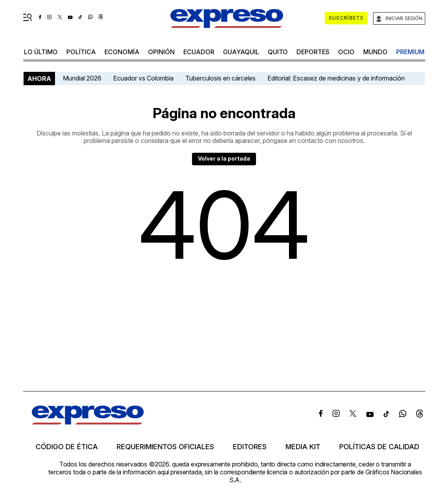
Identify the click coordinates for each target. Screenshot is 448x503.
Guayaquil (241, 52)
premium (410, 52)
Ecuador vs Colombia (143, 78)
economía (122, 52)
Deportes (313, 52)
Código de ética (67, 447)
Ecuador (199, 52)
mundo (375, 52)
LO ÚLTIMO (41, 52)
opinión (161, 52)
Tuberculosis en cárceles (220, 78)
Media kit (303, 447)
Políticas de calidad (379, 447)
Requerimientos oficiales (165, 447)
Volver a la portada (224, 158)
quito (278, 52)
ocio (346, 52)
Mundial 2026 (82, 78)
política (81, 52)
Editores (250, 447)
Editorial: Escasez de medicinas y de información (336, 78)
